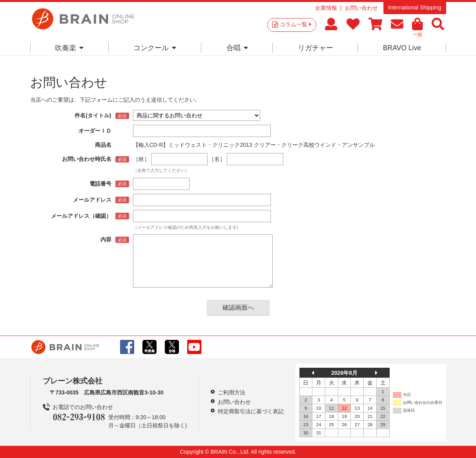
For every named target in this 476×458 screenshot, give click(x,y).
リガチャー (316, 48)
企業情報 (326, 8)
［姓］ (141, 159)
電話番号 (100, 184)
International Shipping (415, 7)
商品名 (103, 145)
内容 (106, 239)
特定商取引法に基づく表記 (251, 411)
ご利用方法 (232, 392)
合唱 (237, 48)
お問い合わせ (361, 8)
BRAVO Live (402, 48)
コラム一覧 (295, 24)
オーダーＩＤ (95, 131)
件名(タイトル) (93, 115)
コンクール (155, 48)
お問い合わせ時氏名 (87, 159)
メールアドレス (92, 200)
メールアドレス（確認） (81, 216)
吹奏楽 (69, 48)
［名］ (217, 159)
